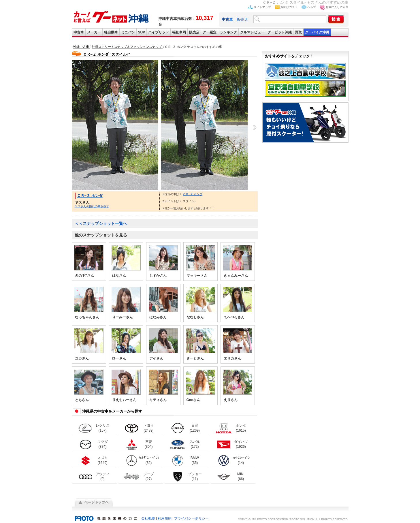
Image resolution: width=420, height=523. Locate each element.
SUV (142, 32)
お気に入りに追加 (337, 7)
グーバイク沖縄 (317, 32)
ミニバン (128, 32)
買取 (298, 32)
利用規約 (165, 518)
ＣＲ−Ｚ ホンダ (90, 196)
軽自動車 (111, 32)
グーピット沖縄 (280, 32)
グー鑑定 (210, 32)
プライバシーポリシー (191, 518)
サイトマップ (262, 7)
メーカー (94, 32)
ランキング (228, 32)
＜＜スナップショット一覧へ (101, 223)
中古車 (79, 32)
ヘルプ (312, 7)
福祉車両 (179, 32)
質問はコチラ (289, 7)
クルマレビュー (252, 32)
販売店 (242, 19)
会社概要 (148, 518)
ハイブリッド (159, 32)
